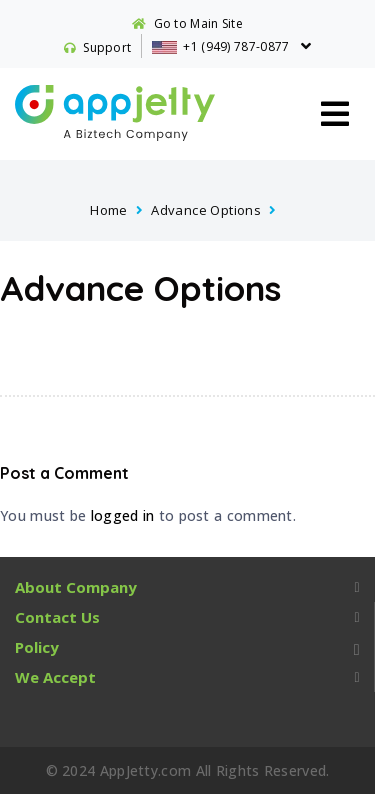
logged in (123, 515)
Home (109, 210)
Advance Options (206, 210)
